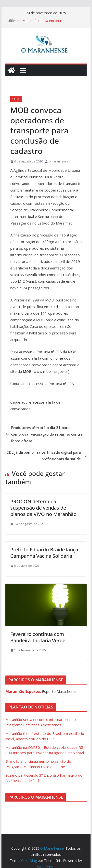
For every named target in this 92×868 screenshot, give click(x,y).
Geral (16, 99)
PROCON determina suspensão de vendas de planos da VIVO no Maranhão (44, 508)
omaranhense (59, 161)
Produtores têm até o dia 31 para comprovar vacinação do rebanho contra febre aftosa (44, 434)
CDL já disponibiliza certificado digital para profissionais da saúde (46, 455)
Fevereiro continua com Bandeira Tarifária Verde (38, 637)
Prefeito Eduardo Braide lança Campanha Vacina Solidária (44, 553)
